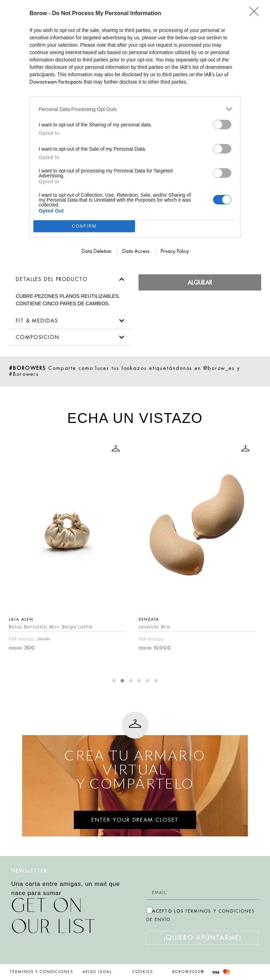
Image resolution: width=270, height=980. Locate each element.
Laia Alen (112, 619)
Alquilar (200, 282)
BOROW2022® (188, 972)
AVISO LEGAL (97, 972)
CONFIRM (84, 226)
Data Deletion (97, 251)
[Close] (256, 14)
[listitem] (135, 109)
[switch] (222, 125)
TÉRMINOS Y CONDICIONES (41, 972)
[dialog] (135, 132)
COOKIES (143, 972)
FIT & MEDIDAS (37, 321)
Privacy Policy (175, 251)
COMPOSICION (38, 337)
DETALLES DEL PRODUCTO (52, 279)
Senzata (240, 619)
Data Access (136, 251)
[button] (70, 279)
